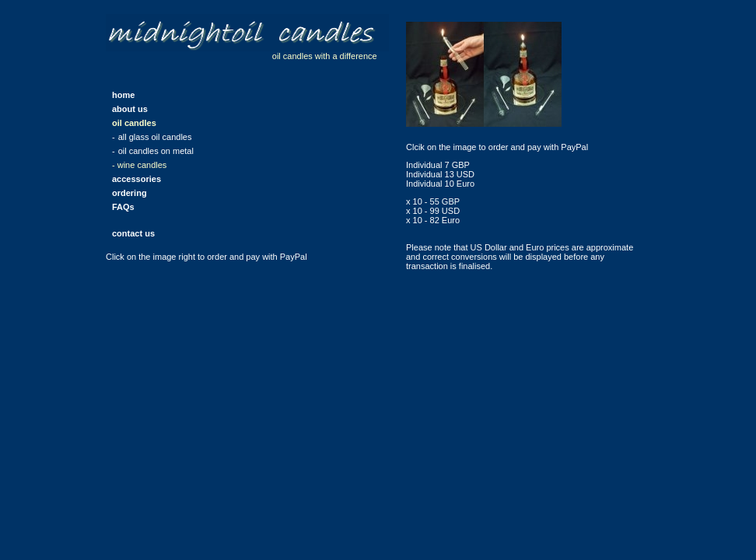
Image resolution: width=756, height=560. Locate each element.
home (123, 95)
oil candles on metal (156, 151)
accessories (136, 179)
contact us (133, 233)
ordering (129, 193)
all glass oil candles (155, 137)
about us (130, 109)
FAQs (123, 207)
